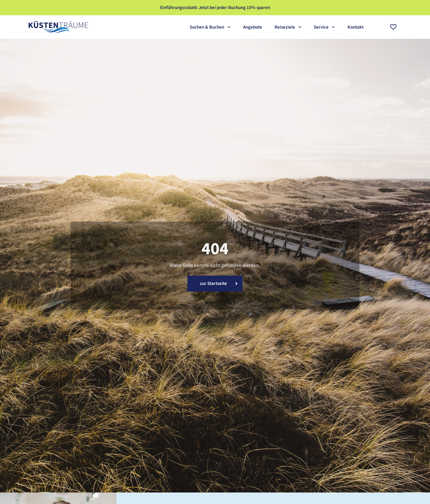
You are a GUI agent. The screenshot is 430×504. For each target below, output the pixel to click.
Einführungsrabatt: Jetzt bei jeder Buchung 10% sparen (215, 8)
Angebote (253, 27)
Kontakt (356, 27)
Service (324, 27)
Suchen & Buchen (210, 27)
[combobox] (377, 27)
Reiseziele (288, 27)
